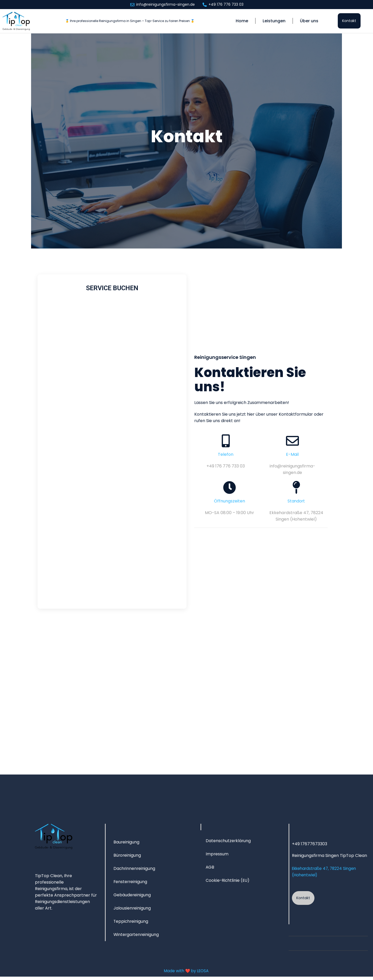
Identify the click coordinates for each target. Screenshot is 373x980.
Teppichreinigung (131, 924)
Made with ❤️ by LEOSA (186, 974)
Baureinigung (127, 844)
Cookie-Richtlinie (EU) (228, 883)
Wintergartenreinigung (137, 937)
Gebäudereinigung (132, 897)
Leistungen (274, 21)
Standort (296, 502)
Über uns (309, 21)
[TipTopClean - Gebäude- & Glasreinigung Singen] (187, 697)
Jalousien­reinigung (132, 910)
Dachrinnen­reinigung (135, 871)
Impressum (217, 856)
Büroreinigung (127, 858)
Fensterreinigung (131, 884)
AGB (210, 869)
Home (242, 21)
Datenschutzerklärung (229, 843)
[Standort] (296, 488)
